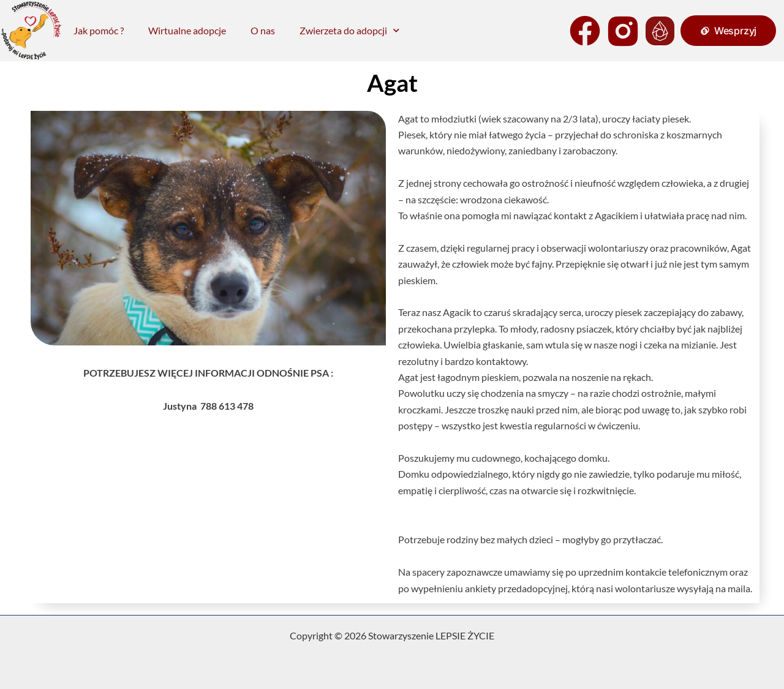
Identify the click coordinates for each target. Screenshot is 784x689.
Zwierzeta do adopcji (349, 30)
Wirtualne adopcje (187, 30)
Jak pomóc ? (99, 30)
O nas (263, 30)
